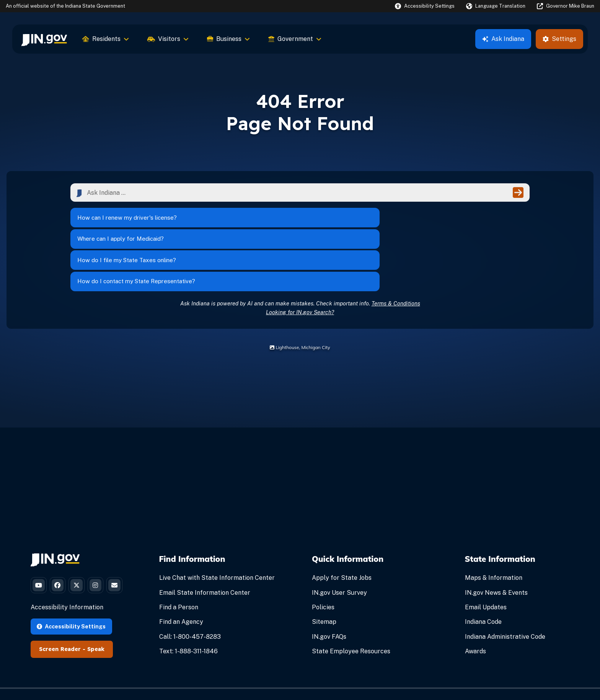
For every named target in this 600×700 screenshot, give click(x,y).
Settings (559, 39)
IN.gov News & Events (496, 541)
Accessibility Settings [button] (71, 603)
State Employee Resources (351, 600)
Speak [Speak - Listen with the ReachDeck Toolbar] (96, 626)
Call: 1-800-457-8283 (190, 585)
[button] (425, 6)
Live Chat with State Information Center (217, 526)
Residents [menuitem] (106, 39)
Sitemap (324, 570)
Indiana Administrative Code (505, 585)
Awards (475, 600)
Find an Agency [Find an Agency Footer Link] (181, 570)
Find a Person (179, 556)
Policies (323, 556)
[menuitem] (44, 39)
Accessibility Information (67, 584)
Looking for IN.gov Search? (300, 260)
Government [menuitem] (295, 39)
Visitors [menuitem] (168, 39)
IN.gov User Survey (339, 541)
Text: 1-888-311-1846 (188, 600)
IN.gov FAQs (329, 585)
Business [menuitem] (228, 39)
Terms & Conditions (396, 252)
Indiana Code (483, 570)
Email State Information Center (205, 541)
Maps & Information (494, 526)
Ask (503, 39)
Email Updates (486, 556)
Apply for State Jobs (342, 526)
